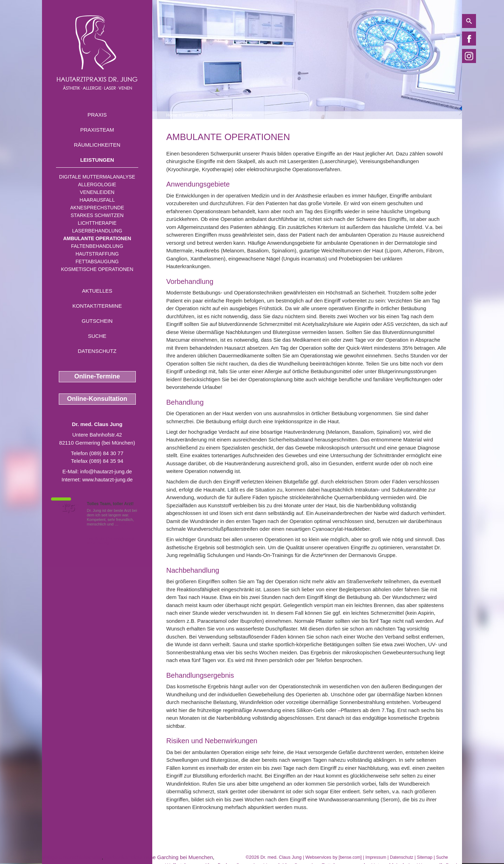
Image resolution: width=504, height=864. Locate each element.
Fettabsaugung (97, 262)
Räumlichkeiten (97, 145)
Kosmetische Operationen (97, 269)
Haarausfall (97, 200)
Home (172, 115)
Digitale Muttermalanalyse (97, 177)
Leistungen (97, 160)
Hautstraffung (97, 254)
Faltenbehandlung (97, 246)
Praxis (97, 115)
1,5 (68, 508)
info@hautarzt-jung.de (106, 471)
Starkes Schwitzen (97, 215)
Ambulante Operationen (97, 238)
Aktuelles (97, 291)
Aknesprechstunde (97, 208)
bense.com (350, 857)
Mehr (124, 524)
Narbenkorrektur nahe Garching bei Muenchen (159, 857)
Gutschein (97, 321)
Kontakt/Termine (97, 306)
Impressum (376, 857)
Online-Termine (97, 376)
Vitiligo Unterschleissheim (72, 857)
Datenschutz (97, 351)
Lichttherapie (97, 223)
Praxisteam (97, 130)
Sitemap (425, 857)
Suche (97, 336)
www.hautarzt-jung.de (107, 479)
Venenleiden (97, 192)
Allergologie (97, 184)
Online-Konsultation (97, 399)
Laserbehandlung (97, 231)
